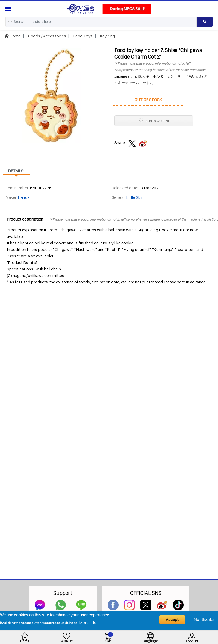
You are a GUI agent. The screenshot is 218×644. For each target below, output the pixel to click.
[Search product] (205, 22)
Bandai (24, 197)
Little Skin (135, 197)
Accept (172, 619)
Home (12, 36)
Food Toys (83, 36)
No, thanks (204, 619)
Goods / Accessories (47, 36)
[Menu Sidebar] (9, 9)
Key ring (107, 36)
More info (88, 622)
